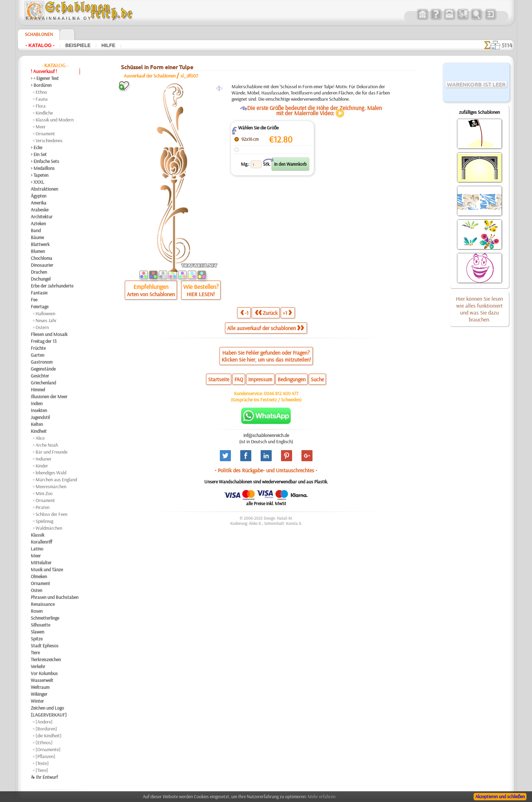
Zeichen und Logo (47, 708)
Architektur (42, 217)
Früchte (38, 348)
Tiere (35, 653)
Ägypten (39, 196)
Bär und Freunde (52, 452)
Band (36, 230)
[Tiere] (42, 770)
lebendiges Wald (51, 473)
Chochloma (41, 258)
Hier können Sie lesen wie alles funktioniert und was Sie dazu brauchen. (479, 309)
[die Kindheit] (49, 736)
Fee (34, 300)
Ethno (41, 92)
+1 (287, 313)
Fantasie (39, 293)
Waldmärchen (49, 528)
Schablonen (39, 34)
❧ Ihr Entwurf (44, 777)
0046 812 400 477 (281, 393)
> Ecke (36, 147)
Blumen (38, 251)
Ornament (45, 134)
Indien (37, 403)
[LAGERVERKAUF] (49, 715)
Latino (37, 549)
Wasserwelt (42, 680)
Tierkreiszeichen (46, 659)
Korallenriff (41, 542)
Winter (37, 701)
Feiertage (40, 307)
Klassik (38, 535)
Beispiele (78, 45)
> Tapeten (40, 175)
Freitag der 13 (44, 341)
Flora (41, 106)
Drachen (39, 272)
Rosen (37, 611)
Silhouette (40, 625)
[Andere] (44, 722)
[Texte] (42, 763)
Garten (38, 355)
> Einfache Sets (45, 161)
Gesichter (40, 376)
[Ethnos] (44, 742)
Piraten (43, 507)
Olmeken (39, 576)
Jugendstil (40, 417)
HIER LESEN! (201, 294)
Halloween (45, 313)
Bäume (37, 237)
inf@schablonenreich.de (266, 435)
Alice (40, 438)
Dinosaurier (42, 265)
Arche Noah (47, 445)
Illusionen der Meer (49, 397)
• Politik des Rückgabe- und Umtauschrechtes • (266, 470)
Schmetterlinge (45, 618)
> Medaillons (43, 168)
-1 (244, 313)
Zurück (266, 313)
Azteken (38, 224)
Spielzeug (44, 521)
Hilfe (108, 45)
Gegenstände (43, 369)
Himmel (38, 390)
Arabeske (40, 210)
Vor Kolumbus (44, 673)
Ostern (42, 327)
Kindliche (44, 113)
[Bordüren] (46, 729)
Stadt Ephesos (45, 646)
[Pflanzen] (45, 756)
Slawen (38, 632)
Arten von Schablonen (151, 294)
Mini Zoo (44, 493)
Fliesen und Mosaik (49, 334)
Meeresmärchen (51, 486)
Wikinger (39, 694)
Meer (41, 127)
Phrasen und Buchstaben (55, 597)
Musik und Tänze (47, 569)
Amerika (39, 203)
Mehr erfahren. (322, 796)
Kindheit (39, 431)
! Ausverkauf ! (44, 71)
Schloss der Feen (52, 514)
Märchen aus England (56, 480)
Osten (36, 590)
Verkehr (38, 666)
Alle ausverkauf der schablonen (265, 328)
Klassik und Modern (55, 120)
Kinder (42, 466)
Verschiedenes (49, 140)
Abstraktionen (44, 189)
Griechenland (43, 383)
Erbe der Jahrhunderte (52, 286)
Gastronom (42, 362)
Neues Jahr (46, 320)
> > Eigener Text (45, 78)
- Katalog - (40, 45)
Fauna (42, 99)
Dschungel (41, 279)
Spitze (37, 639)
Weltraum (40, 687)
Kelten (37, 424)
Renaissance (43, 604)
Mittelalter (41, 563)
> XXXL (38, 182)
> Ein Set (39, 154)
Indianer (44, 459)
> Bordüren (41, 85)
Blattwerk (40, 244)
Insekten (39, 410)
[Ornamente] (48, 749)
